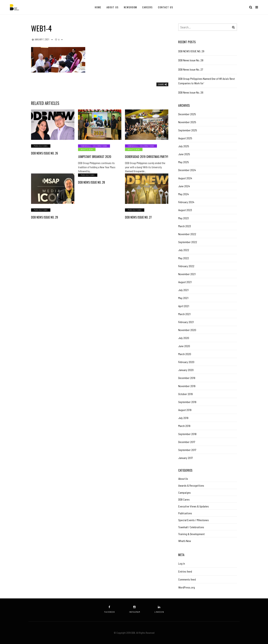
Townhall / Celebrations (94, 146)
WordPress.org (187, 587)
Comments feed (187, 579)
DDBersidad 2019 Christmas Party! (147, 157)
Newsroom (131, 7)
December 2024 (187, 170)
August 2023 (185, 210)
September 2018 (187, 434)
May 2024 (184, 194)
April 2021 (184, 306)
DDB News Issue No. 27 (138, 217)
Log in (182, 563)
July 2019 (183, 418)
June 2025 (184, 154)
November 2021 (187, 274)
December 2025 (187, 114)
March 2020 (185, 354)
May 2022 (184, 258)
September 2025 (188, 130)
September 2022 (188, 242)
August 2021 (185, 282)
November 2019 (187, 386)
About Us (113, 7)
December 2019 (187, 378)
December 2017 (187, 442)
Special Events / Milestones (194, 520)
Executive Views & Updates (194, 506)
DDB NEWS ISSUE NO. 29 (45, 217)
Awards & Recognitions (191, 485)
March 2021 (184, 314)
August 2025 (185, 138)
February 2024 (186, 202)
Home (98, 7)
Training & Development (191, 534)
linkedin (159, 609)
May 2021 (183, 298)
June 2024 (184, 186)
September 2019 (187, 402)
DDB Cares (184, 499)
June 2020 (184, 346)
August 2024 (185, 178)
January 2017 (186, 458)
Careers (148, 7)
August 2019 (185, 410)
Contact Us (166, 7)
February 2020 (186, 362)
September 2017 (187, 450)
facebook (110, 609)
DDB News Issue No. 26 (45, 153)
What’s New (87, 149)
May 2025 (184, 162)
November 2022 (187, 234)
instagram (135, 609)
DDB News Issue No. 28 (91, 182)
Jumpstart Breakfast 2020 (95, 157)
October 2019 (185, 394)
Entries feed (185, 571)
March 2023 (185, 226)
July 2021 (183, 290)
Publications (41, 146)
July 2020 (184, 338)
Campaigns (184, 492)
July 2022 (184, 250)
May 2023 (183, 218)
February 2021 (186, 322)
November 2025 (187, 122)
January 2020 (186, 370)
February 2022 (186, 266)
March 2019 (184, 426)
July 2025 (184, 146)
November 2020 (187, 330)
